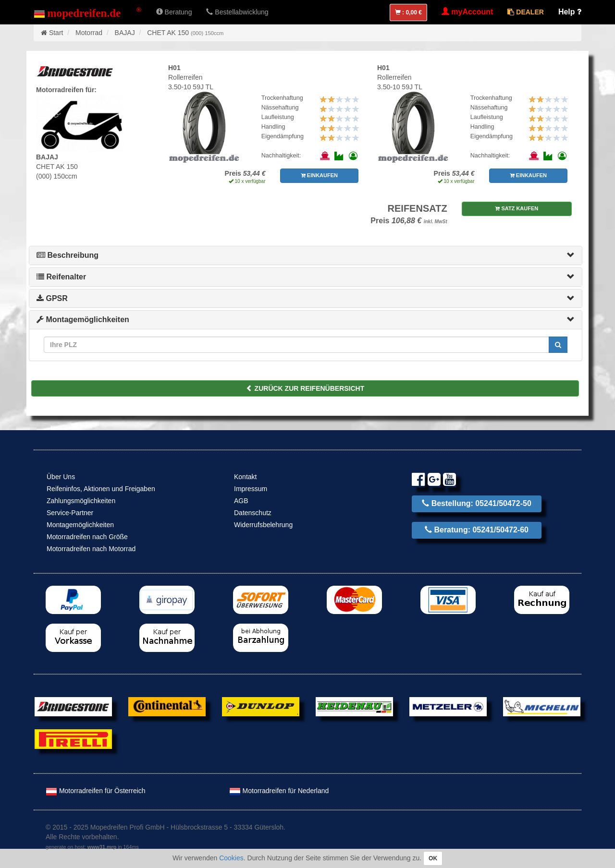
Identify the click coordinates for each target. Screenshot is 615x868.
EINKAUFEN (319, 175)
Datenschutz (253, 513)
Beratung (174, 12)
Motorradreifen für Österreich (96, 791)
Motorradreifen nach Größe (87, 537)
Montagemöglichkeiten (83, 319)
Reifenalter (61, 277)
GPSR (52, 298)
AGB (241, 501)
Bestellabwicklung (237, 12)
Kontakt (245, 477)
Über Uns (61, 477)
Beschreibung (68, 255)
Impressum (251, 489)
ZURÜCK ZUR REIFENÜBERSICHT (305, 388)
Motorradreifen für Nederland (279, 791)
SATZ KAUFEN (517, 208)
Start (56, 33)
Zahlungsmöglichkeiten (81, 501)
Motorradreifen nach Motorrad (91, 549)
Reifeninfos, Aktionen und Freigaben (101, 489)
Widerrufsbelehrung (263, 525)
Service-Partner (70, 513)
